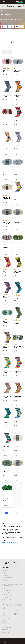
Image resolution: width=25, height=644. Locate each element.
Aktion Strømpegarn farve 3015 (18, 272)
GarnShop (6, 11)
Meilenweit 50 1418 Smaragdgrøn (7, 498)
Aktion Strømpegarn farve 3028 (7, 121)
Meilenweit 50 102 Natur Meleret (17, 222)
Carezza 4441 (16, 146)
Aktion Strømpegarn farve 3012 (7, 272)
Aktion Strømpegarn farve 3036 (7, 422)
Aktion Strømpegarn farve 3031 (7, 297)
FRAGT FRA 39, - (4, 1)
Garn (9, 11)
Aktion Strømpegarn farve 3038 (7, 372)
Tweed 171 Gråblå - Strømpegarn (17, 71)
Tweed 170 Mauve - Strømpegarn (7, 247)
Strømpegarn (13, 11)
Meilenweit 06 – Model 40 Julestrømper (10, 543)
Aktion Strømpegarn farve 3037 (18, 372)
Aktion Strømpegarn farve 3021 (7, 322)
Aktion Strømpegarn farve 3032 (18, 96)
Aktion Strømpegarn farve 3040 (18, 197)
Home (2, 11)
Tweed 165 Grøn (17, 246)
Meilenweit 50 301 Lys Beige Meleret (17, 472)
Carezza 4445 (6, 146)
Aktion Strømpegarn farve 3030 (18, 422)
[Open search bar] (20, 7)
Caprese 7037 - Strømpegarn (17, 323)
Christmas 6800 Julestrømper (6, 447)
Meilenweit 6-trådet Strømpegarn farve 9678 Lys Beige (7, 199)
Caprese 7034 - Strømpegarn (17, 298)
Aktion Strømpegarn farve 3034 (7, 397)
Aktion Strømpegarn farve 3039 (18, 121)
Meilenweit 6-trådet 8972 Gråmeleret (7, 223)
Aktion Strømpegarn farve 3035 (7, 96)
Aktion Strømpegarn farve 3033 (18, 397)
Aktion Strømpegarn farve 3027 (18, 347)
